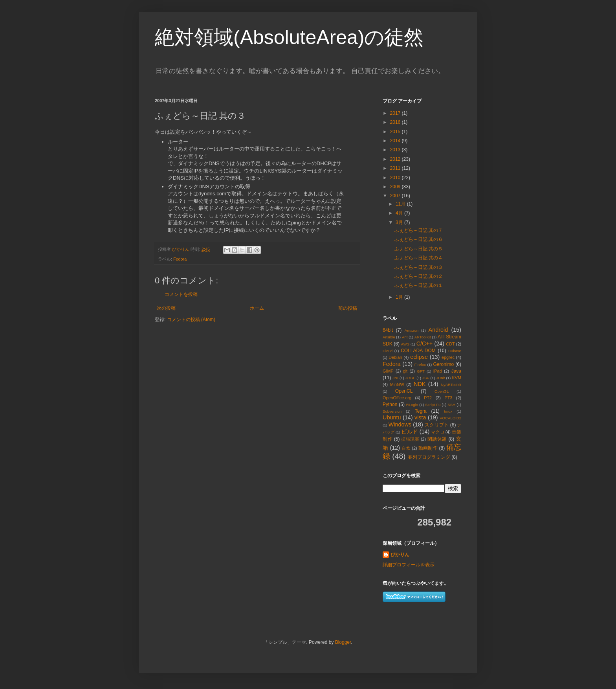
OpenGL (442, 391)
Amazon (412, 330)
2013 (396, 150)
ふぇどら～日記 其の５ (419, 249)
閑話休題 (437, 439)
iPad (438, 371)
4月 (400, 213)
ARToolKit (423, 337)
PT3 (448, 398)
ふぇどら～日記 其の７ (419, 230)
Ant (405, 337)
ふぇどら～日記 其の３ (419, 267)
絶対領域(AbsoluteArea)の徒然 (289, 37)
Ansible (389, 337)
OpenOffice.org (397, 398)
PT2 (428, 398)
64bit (388, 330)
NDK (420, 384)
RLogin (412, 405)
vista (420, 417)
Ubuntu (392, 417)
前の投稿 (348, 308)
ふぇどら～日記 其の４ (419, 258)
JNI (395, 378)
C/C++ (425, 344)
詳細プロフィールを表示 (409, 565)
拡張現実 (410, 439)
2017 (396, 113)
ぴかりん (400, 555)
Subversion (392, 411)
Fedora (180, 259)
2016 (396, 122)
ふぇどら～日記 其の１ (419, 285)
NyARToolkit (451, 385)
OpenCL (404, 391)
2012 (396, 159)
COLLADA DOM (418, 351)
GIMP (388, 371)
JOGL (410, 378)
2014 (396, 141)
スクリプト (437, 425)
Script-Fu (433, 405)
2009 (396, 187)
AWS (405, 344)
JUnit (440, 378)
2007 (396, 196)
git (405, 371)
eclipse (419, 357)
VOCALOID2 (450, 418)
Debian (395, 357)
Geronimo (444, 364)
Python (390, 404)
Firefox (420, 365)
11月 (401, 204)
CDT (450, 344)
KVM (457, 378)
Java (456, 371)
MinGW (397, 384)
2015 (396, 132)
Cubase (455, 351)
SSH (451, 405)
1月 (400, 297)
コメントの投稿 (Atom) (191, 320)
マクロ (437, 432)
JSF (426, 378)
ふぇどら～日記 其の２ (419, 276)
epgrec (448, 357)
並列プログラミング (429, 457)
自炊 (406, 448)
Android (438, 330)
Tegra (421, 411)
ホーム (257, 308)
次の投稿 (166, 308)
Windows (400, 424)
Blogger (343, 642)
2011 (396, 168)
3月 (400, 222)
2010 (396, 178)
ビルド (409, 432)
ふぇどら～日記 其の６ (419, 239)
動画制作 (428, 448)
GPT (421, 371)
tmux (448, 411)
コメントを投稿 (181, 294)
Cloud (388, 351)
